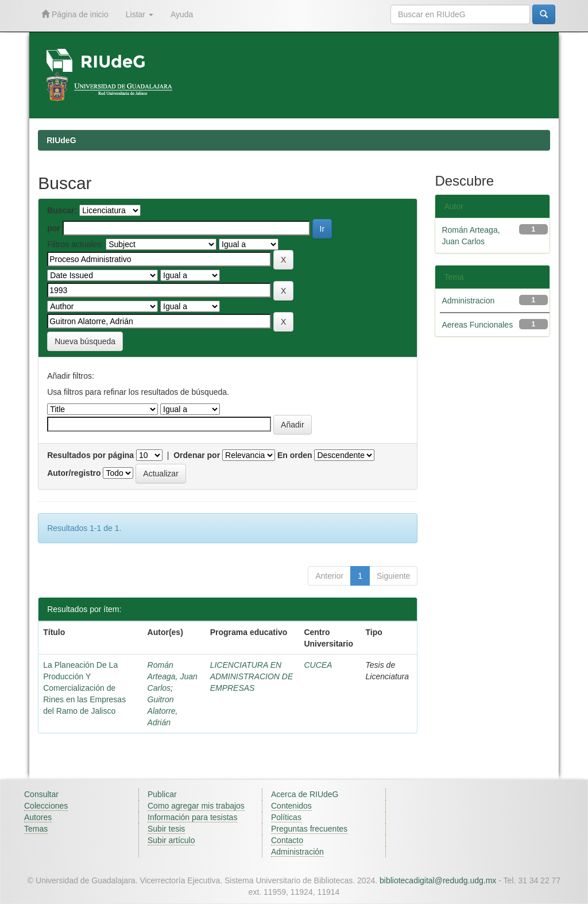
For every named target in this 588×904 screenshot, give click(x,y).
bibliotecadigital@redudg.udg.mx (438, 880)
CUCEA (318, 665)
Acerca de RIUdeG (305, 794)
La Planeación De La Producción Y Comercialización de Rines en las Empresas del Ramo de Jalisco (84, 688)
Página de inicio (75, 14)
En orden (295, 455)
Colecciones (46, 806)
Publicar (162, 794)
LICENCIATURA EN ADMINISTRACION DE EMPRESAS (252, 676)
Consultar (41, 794)
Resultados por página (90, 455)
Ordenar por (197, 455)
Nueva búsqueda (85, 341)
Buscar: (62, 210)
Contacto (287, 840)
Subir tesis (166, 829)
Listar (140, 14)
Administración (297, 852)
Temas (36, 829)
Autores (38, 817)
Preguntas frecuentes (309, 829)
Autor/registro (74, 473)
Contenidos (291, 806)
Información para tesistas (192, 817)
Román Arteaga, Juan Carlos (173, 676)
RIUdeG (61, 140)
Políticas (286, 817)
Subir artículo (171, 840)
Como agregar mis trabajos (196, 806)
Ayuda (182, 14)
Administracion (468, 301)
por (54, 228)
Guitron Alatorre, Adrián (163, 711)
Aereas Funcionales (477, 325)
